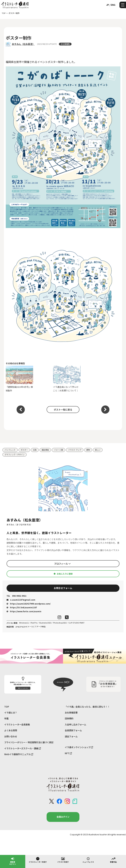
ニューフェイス (88, 860)
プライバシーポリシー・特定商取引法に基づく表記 (29, 742)
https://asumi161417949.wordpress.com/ (29, 604)
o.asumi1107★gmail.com (21, 600)
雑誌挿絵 (45, 450)
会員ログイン (63, 817)
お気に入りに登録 (63, 574)
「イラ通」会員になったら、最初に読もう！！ (87, 707)
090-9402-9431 (16, 596)
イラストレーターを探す (38, 860)
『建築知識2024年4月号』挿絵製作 (20, 379)
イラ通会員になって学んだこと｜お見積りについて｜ (67, 379)
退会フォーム (71, 736)
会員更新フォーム (73, 730)
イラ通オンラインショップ (79, 747)
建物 (88, 450)
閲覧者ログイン (13, 861)
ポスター (24, 450)
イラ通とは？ (11, 713)
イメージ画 (58, 450)
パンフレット (10, 450)
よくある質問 (11, 730)
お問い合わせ (11, 736)
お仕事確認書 (71, 713)
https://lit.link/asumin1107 (22, 607)
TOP (7, 707)
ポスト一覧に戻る (63, 410)
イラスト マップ (75, 450)
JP (108, 5)
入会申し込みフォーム (75, 724)
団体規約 (69, 718)
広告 (35, 450)
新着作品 (113, 860)
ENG (113, 5)
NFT (68, 753)
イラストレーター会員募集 (17, 724)
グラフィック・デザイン (15, 455)
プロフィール (62, 564)
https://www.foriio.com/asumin (24, 611)
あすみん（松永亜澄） (23, 44)
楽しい (98, 450)
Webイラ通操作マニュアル (19, 754)
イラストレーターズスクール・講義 (23, 748)
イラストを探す (63, 860)
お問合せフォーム (63, 588)
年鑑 (6, 718)
